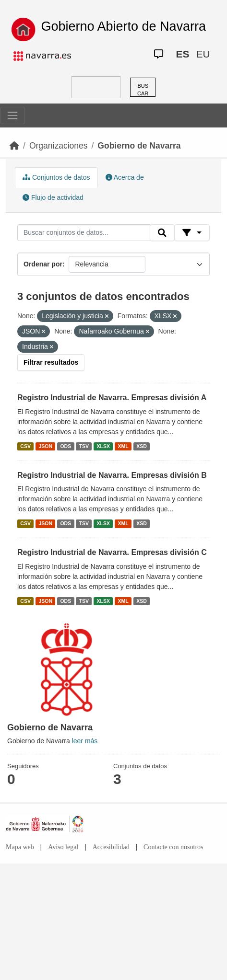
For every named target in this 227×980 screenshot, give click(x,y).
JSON (45, 446)
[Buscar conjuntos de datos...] (84, 233)
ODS (66, 446)
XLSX (103, 446)
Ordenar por (43, 264)
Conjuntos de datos (56, 177)
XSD (142, 446)
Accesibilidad (111, 847)
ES (182, 54)
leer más (85, 741)
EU (203, 54)
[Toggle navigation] (12, 115)
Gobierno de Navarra (139, 146)
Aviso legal (63, 847)
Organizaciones (59, 146)
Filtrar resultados (51, 362)
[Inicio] (14, 146)
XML (123, 446)
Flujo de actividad (53, 197)
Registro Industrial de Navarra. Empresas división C (112, 552)
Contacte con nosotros (173, 847)
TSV (84, 446)
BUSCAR (143, 90)
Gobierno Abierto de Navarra (123, 26)
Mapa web (20, 847)
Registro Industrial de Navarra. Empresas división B (112, 475)
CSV (25, 446)
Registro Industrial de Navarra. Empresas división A (112, 398)
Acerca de (125, 177)
